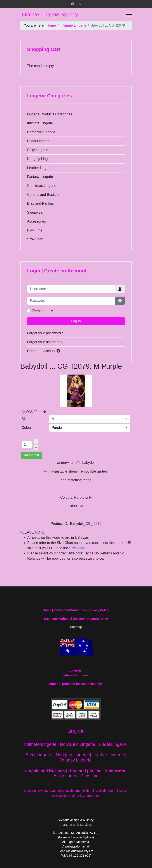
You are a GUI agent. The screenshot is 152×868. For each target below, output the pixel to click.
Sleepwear (35, 212)
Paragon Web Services (76, 825)
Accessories (36, 221)
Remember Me (44, 311)
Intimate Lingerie (40, 123)
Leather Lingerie (40, 168)
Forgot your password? (45, 333)
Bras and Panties (40, 203)
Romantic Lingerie (41, 132)
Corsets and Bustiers (43, 195)
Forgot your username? (45, 342)
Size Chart (35, 239)
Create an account (44, 351)
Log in (76, 321)
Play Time (35, 230)
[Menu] (129, 15)
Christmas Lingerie (42, 186)
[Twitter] (80, 4)
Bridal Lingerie (38, 141)
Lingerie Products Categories (50, 114)
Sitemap (76, 627)
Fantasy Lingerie (40, 177)
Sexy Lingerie (38, 150)
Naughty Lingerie (40, 159)
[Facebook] (72, 4)
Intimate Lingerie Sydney (49, 15)
